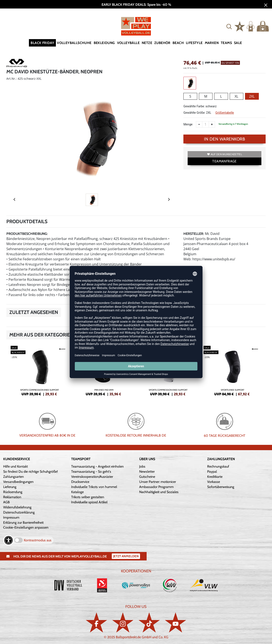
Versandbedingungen (18, 482)
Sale (238, 43)
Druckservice (80, 482)
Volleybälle (128, 43)
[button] (229, 26)
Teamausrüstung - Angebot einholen (97, 466)
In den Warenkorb (225, 139)
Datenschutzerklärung (19, 512)
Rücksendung (13, 492)
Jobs (142, 466)
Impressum (11, 517)
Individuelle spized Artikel (89, 502)
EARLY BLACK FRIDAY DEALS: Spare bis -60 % (136, 5)
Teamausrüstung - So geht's (91, 472)
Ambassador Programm (156, 487)
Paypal (212, 472)
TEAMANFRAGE (224, 161)
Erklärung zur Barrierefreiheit (23, 523)
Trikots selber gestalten (88, 497)
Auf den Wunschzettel (225, 154)
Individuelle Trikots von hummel (94, 487)
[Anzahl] (205, 124)
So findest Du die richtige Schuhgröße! (30, 472)
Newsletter (147, 472)
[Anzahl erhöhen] (212, 124)
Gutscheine (147, 477)
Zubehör (162, 43)
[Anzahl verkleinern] (199, 124)
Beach (178, 43)
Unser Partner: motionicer (158, 482)
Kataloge (77, 492)
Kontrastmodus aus (38, 540)
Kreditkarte (215, 477)
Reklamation (12, 497)
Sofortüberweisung (221, 487)
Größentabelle (225, 113)
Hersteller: (194, 234)
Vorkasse (214, 482)
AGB (6, 502)
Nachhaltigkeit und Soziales (159, 492)
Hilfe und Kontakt (16, 466)
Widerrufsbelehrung (17, 507)
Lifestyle (194, 43)
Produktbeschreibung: (27, 234)
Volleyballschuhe (74, 43)
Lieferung (10, 487)
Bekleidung (104, 43)
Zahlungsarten (13, 477)
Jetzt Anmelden (126, 556)
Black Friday (42, 43)
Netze (147, 43)
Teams (226, 43)
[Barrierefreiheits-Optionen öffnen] (8, 540)
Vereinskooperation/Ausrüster (92, 477)
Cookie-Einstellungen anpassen (26, 527)
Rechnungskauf (218, 466)
